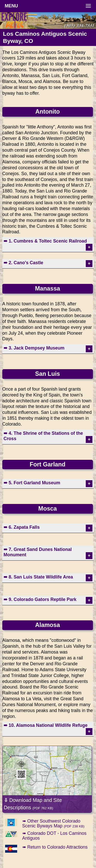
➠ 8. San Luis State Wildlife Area (38, 577)
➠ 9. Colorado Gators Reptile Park (40, 599)
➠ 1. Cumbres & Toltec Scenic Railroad (45, 241)
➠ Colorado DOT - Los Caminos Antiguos (54, 836)
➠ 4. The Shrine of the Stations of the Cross (43, 436)
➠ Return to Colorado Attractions (55, 847)
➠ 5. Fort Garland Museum (32, 483)
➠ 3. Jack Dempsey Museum (34, 348)
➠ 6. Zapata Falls (22, 527)
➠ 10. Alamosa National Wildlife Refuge (46, 725)
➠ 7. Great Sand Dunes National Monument (38, 552)
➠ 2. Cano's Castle (23, 263)
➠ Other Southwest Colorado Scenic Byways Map (53, 823)
